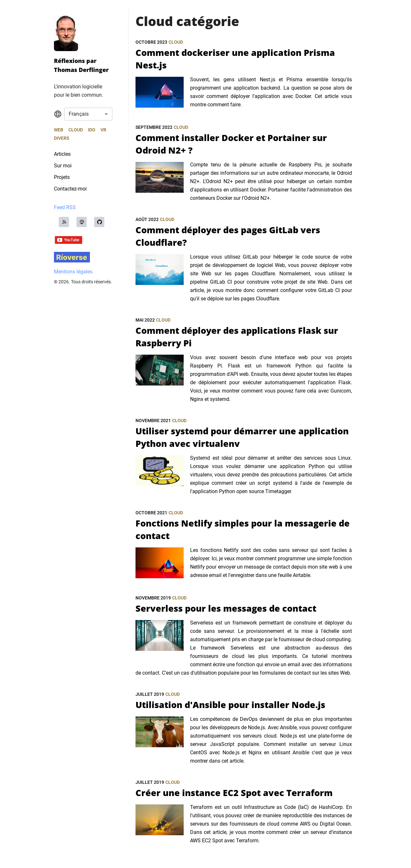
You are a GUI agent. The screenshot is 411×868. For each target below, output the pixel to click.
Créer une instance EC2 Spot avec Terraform (234, 793)
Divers (61, 138)
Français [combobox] (79, 114)
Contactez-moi (70, 189)
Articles (62, 154)
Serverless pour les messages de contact (226, 608)
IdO (92, 130)
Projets (62, 177)
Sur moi (63, 166)
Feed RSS (65, 207)
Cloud (76, 130)
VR (103, 130)
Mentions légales (73, 272)
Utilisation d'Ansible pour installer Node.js (230, 705)
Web (59, 130)
